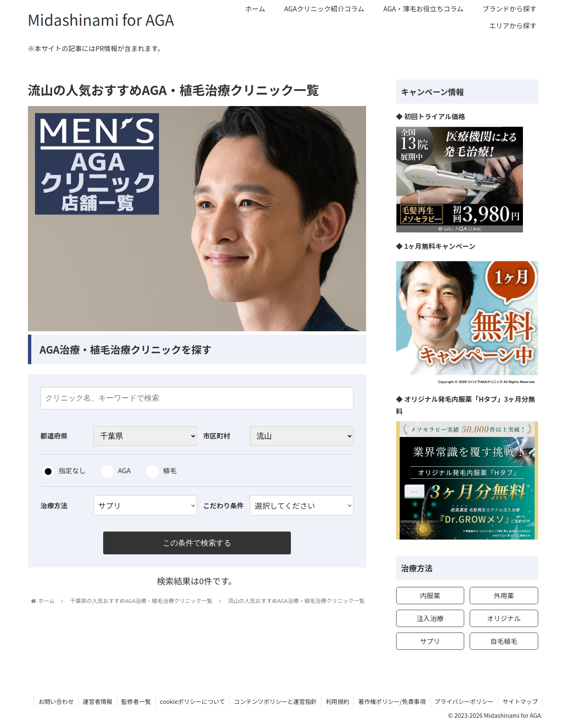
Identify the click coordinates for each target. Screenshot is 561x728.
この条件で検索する (197, 543)
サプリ (430, 641)
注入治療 (430, 618)
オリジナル (504, 618)
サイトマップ (520, 701)
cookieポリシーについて (193, 701)
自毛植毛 (504, 641)
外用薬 (504, 595)
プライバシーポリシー (464, 701)
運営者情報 (98, 701)
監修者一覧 (136, 701)
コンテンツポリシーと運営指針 (275, 701)
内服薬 (430, 595)
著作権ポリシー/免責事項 (392, 701)
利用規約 (337, 701)
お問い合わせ (56, 701)
